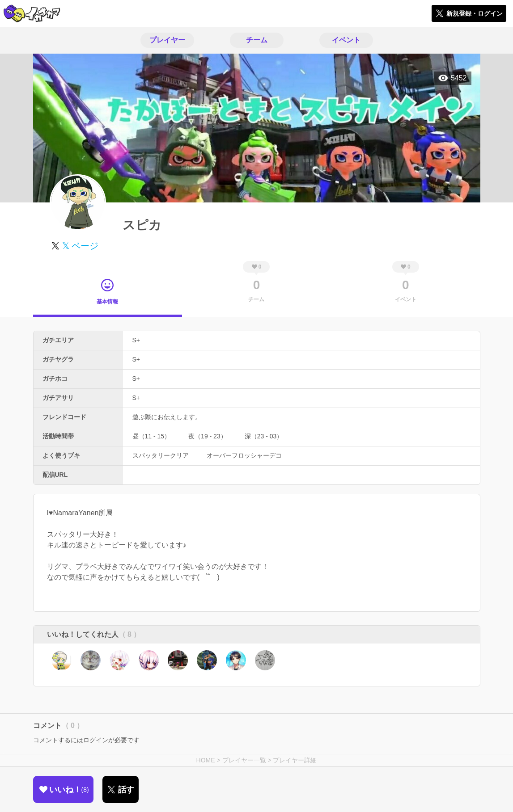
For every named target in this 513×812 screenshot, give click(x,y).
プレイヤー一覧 (244, 760)
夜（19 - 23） (208, 436)
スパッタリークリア (161, 455)
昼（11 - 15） (152, 436)
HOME (206, 760)
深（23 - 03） (264, 436)
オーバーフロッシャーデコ (244, 455)
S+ (136, 340)
